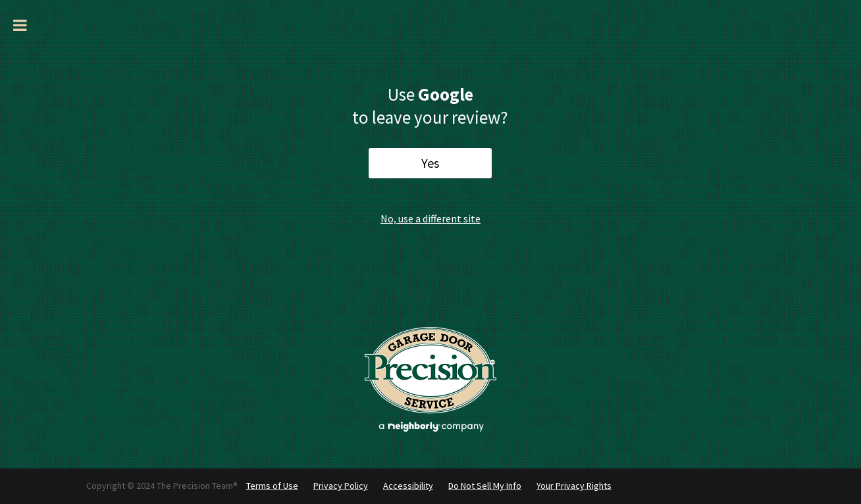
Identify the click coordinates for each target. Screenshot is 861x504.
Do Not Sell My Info (485, 486)
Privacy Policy (341, 486)
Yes (430, 163)
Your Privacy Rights (574, 486)
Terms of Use (272, 486)
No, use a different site (430, 218)
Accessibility (408, 486)
